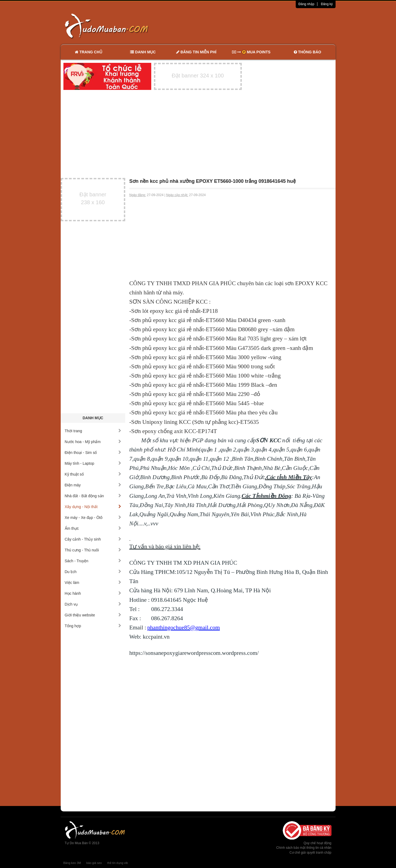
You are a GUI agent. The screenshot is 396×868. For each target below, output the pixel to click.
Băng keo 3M (72, 863)
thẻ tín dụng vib (118, 863)
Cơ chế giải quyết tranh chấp (310, 853)
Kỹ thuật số (93, 474)
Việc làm (93, 583)
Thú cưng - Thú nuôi (93, 550)
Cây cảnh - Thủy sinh (93, 539)
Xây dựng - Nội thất (93, 507)
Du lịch (93, 572)
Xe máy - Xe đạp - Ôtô (93, 518)
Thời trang (93, 431)
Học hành (93, 593)
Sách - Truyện (93, 561)
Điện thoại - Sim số (93, 453)
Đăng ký (327, 4)
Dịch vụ (93, 604)
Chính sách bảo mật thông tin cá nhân (304, 848)
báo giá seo (94, 863)
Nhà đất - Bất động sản (93, 496)
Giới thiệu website (93, 615)
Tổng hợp (93, 626)
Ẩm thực (93, 528)
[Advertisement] (255, 26)
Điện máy (93, 485)
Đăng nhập (306, 4)
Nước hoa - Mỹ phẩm (93, 442)
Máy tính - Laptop (93, 463)
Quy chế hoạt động (317, 843)
